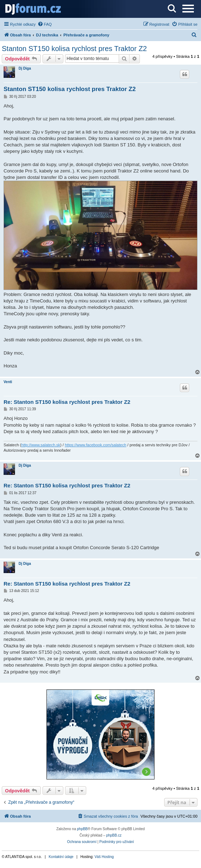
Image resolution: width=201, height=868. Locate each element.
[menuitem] (45, 24)
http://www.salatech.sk (41, 445)
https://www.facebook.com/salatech (95, 445)
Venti (8, 382)
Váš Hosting (104, 857)
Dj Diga (25, 68)
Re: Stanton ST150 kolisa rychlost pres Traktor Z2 (67, 402)
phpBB (82, 829)
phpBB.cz (114, 835)
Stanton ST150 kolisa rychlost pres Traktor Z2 (74, 49)
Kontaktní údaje (61, 857)
